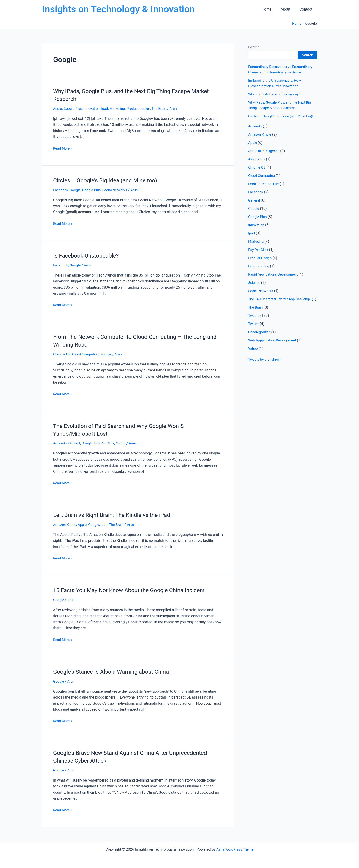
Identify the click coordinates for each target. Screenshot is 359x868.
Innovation (94, 109)
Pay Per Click (107, 443)
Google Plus (74, 109)
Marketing (121, 109)
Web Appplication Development (274, 351)
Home (271, 9)
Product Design (143, 109)
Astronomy (257, 165)
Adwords (60, 443)
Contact (307, 9)
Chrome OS (62, 354)
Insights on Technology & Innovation (118, 9)
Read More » (63, 148)
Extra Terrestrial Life (264, 189)
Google (77, 190)
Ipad (107, 109)
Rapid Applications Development (275, 280)
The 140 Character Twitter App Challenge (281, 305)
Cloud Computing (87, 354)
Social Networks (118, 190)
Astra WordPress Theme (235, 848)
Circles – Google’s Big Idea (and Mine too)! (109, 180)
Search (254, 47)
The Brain (165, 109)
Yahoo (124, 443)
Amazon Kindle (65, 524)
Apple (58, 109)
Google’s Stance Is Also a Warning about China (115, 670)
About (288, 9)
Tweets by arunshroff (265, 370)
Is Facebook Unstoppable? (88, 255)
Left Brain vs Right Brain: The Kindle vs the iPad (115, 514)
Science (255, 288)
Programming (259, 272)
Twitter (254, 335)
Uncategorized (260, 343)
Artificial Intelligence (265, 156)
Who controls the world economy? (276, 94)
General (75, 443)
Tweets (254, 327)
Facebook (61, 190)
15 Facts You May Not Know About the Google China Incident (134, 589)
